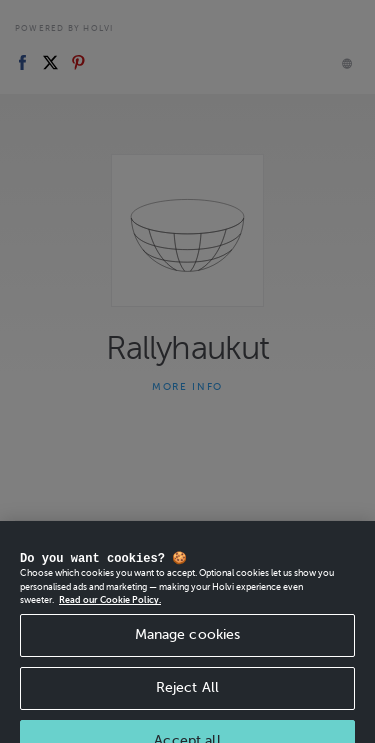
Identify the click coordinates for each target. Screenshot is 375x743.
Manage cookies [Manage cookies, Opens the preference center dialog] (188, 649)
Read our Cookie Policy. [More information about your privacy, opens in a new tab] (110, 615)
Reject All (187, 702)
